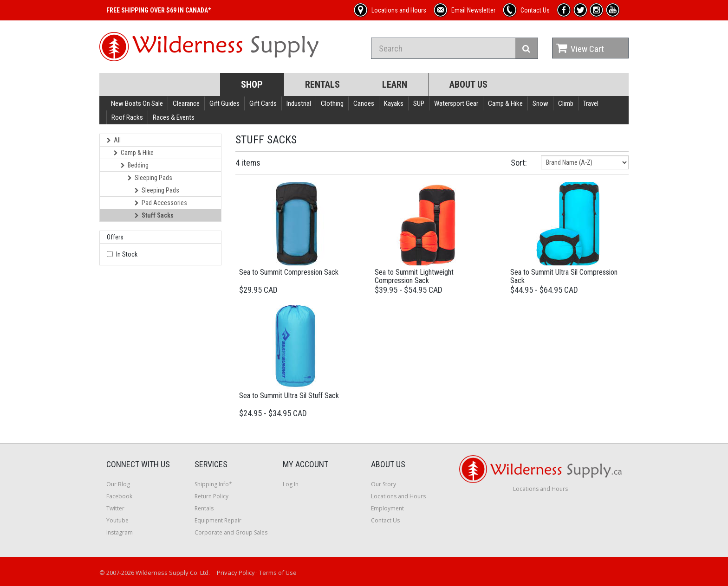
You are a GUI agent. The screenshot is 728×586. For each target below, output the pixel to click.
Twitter (115, 508)
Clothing (332, 103)
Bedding (135, 165)
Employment (387, 508)
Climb (566, 103)
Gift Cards (263, 103)
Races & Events (174, 117)
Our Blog (118, 484)
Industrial (299, 103)
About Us (468, 84)
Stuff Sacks (154, 215)
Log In (291, 484)
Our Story (383, 484)
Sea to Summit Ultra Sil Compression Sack (564, 276)
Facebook (119, 496)
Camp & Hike (505, 103)
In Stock (127, 254)
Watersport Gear (456, 103)
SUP (419, 103)
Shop (252, 84)
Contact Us (385, 520)
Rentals (322, 84)
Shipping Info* (213, 484)
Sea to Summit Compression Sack (289, 272)
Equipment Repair (218, 520)
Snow (540, 103)
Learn (395, 84)
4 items (248, 163)
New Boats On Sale (137, 103)
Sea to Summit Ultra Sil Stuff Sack (289, 396)
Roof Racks (127, 117)
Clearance (186, 103)
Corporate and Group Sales (231, 532)
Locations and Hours (398, 496)
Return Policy (211, 496)
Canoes (364, 103)
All (114, 140)
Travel (591, 103)
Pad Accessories (161, 203)
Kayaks (394, 103)
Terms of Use (278, 573)
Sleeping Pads (150, 178)
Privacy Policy (236, 573)
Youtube (117, 520)
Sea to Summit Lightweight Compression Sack (414, 276)
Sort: (519, 163)
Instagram (120, 532)
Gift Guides (224, 103)
